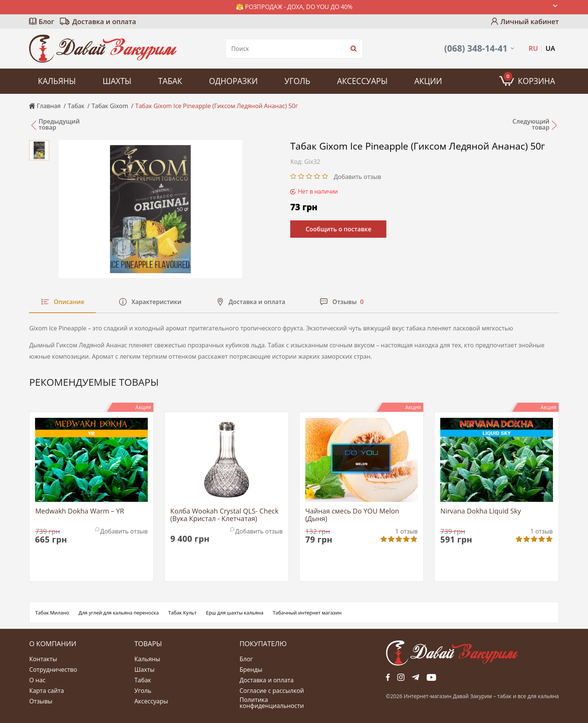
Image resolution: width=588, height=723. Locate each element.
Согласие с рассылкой (272, 691)
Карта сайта (46, 691)
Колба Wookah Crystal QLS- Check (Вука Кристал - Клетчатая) (224, 515)
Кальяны (57, 81)
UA (550, 48)
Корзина (529, 79)
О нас (37, 680)
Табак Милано (52, 613)
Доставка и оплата (104, 21)
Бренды (251, 670)
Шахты (117, 81)
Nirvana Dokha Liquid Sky (481, 511)
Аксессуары (362, 81)
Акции (428, 81)
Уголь (297, 81)
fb (388, 677)
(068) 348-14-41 (476, 48)
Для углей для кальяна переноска (119, 613)
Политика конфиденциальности (272, 703)
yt (431, 677)
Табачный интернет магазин (307, 613)
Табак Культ (182, 613)
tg (416, 677)
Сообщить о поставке (339, 229)
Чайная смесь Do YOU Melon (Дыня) (352, 515)
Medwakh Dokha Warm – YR (80, 511)
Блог (46, 21)
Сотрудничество (53, 670)
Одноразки (233, 81)
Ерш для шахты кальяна (234, 613)
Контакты (43, 659)
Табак (170, 81)
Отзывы (41, 701)
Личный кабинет (530, 21)
